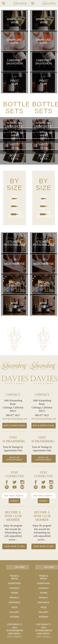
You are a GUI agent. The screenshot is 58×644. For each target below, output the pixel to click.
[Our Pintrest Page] (7, 488)
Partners (14, 602)
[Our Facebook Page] (7, 483)
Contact (14, 588)
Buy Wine (20, 567)
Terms (14, 593)
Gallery (15, 612)
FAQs (14, 607)
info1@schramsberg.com (15, 419)
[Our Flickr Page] (22, 488)
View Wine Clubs (14, 546)
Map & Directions (15, 426)
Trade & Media (14, 577)
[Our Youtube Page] (15, 488)
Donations (15, 583)
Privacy (15, 598)
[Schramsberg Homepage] (15, 366)
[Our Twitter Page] (15, 483)
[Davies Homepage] (15, 380)
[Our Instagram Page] (22, 483)
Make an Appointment (14, 459)
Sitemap (14, 617)
